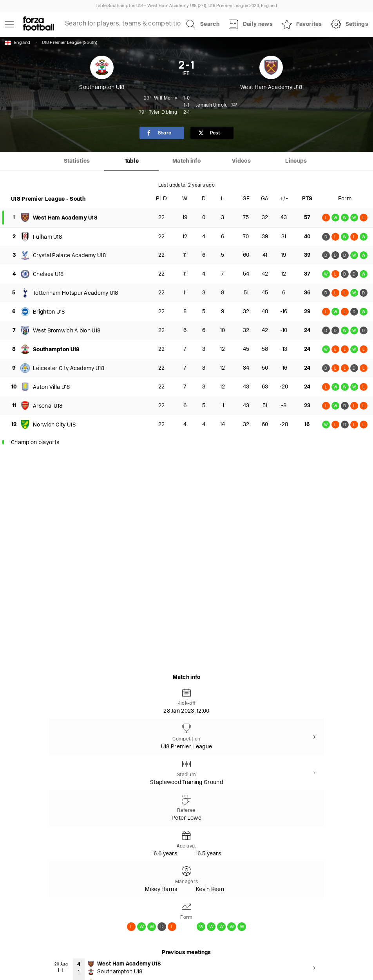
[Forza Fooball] (38, 24)
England (17, 43)
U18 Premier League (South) (70, 43)
